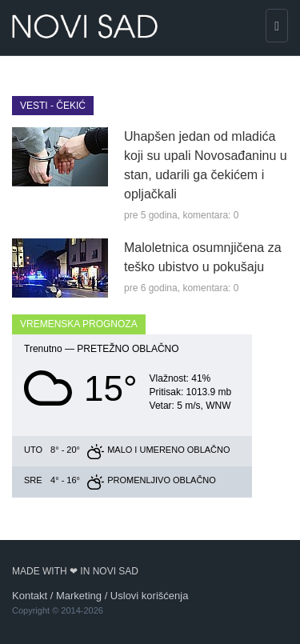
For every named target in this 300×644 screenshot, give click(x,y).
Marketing (79, 596)
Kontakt (30, 596)
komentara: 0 (210, 215)
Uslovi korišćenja (150, 596)
